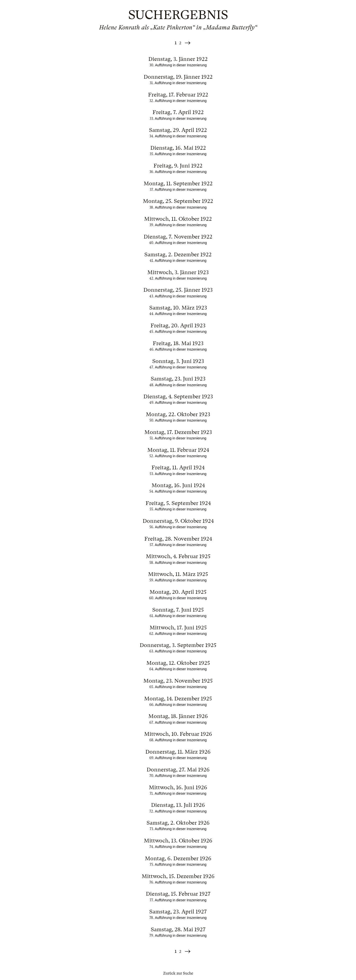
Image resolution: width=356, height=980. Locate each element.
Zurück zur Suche (178, 973)
